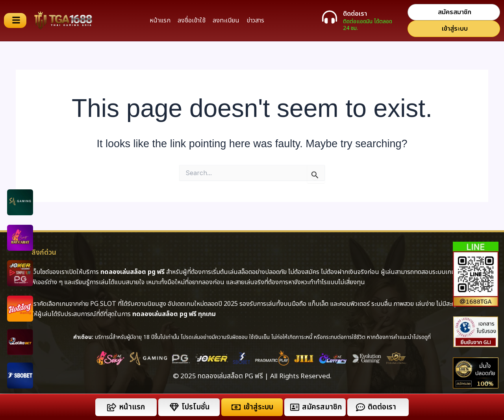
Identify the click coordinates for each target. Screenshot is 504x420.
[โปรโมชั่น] (174, 407)
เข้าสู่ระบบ (258, 407)
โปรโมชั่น (196, 407)
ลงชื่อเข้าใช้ (192, 20)
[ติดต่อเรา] (330, 17)
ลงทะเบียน (226, 20)
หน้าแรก (160, 20)
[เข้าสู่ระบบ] (236, 407)
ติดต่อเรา (355, 14)
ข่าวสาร (255, 20)
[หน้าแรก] (112, 407)
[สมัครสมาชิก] (295, 407)
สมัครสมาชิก (322, 407)
